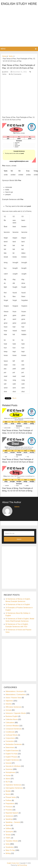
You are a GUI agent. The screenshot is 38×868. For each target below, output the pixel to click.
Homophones (10, 772)
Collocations (10, 723)
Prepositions (10, 804)
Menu (3, 49)
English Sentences (12, 760)
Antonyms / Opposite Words (16, 713)
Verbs (4, 74)
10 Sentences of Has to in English (18, 604)
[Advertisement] (19, 27)
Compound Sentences (14, 729)
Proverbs (9, 810)
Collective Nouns (12, 719)
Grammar (9, 769)
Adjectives (9, 701)
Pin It (14, 398)
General (8, 763)
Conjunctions (10, 738)
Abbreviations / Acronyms (15, 691)
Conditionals (10, 732)
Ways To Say (10, 850)
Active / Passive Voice (14, 698)
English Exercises (12, 751)
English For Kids (12, 754)
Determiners (10, 747)
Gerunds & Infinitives (13, 766)
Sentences (9, 816)
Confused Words (12, 735)
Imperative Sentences (13, 785)
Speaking (9, 819)
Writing (8, 853)
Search (19, 539)
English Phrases (11, 757)
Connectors (10, 741)
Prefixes (9, 800)
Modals (8, 791)
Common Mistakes (12, 726)
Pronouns (9, 807)
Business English (12, 716)
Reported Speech (12, 813)
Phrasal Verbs (11, 797)
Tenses (8, 835)
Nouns (8, 794)
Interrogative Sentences (14, 788)
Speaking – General (13, 822)
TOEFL (8, 838)
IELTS (8, 782)
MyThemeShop (22, 865)
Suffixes (8, 828)
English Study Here (19, 4)
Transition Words (12, 841)
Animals (8, 710)
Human (8, 776)
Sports (8, 825)
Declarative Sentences (14, 744)
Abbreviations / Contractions (16, 695)
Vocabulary (10, 847)
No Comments (16, 74)
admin (6, 72)
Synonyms (9, 832)
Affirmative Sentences (13, 707)
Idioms (8, 779)
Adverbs (9, 704)
